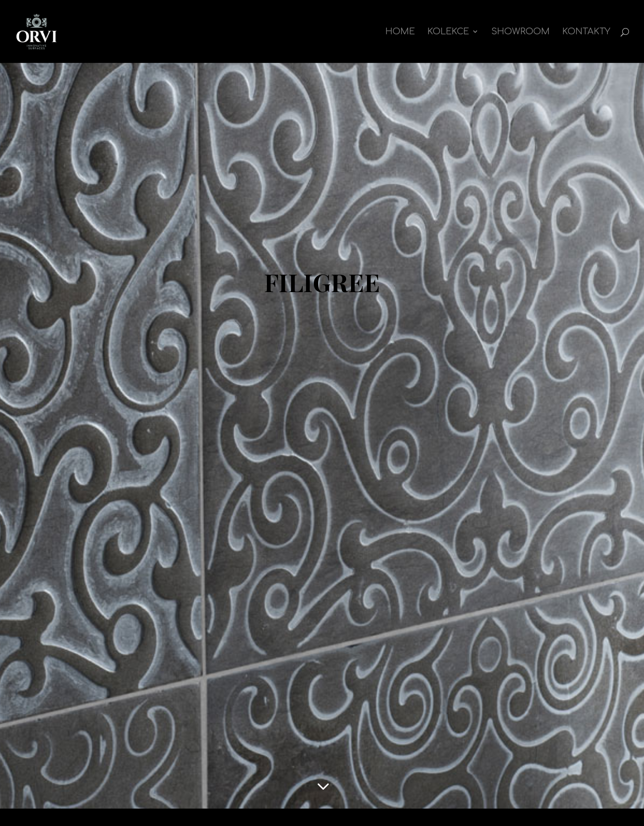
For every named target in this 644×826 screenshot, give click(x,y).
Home (400, 32)
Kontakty (586, 32)
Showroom (520, 32)
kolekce (448, 32)
